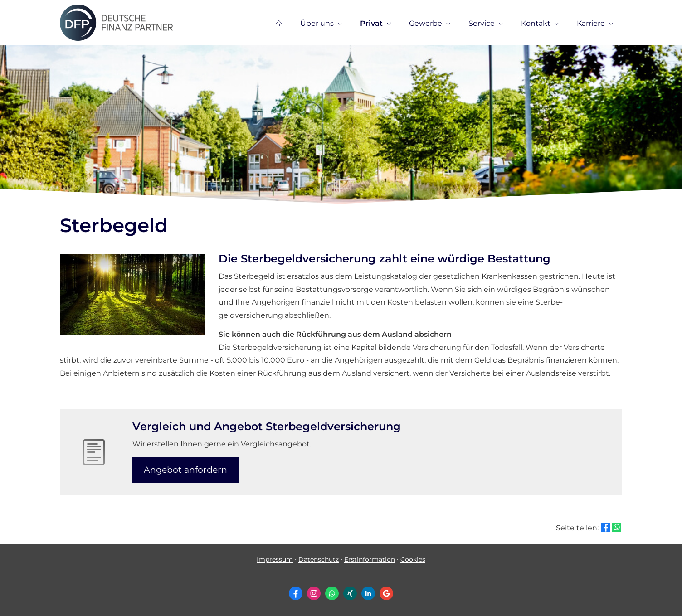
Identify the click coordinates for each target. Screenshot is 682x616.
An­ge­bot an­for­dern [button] (185, 470)
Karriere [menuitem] (591, 23)
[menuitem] (279, 23)
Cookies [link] (413, 559)
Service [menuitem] (482, 23)
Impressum (275, 559)
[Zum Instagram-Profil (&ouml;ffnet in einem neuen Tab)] (314, 593)
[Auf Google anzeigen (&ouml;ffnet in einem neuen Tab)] (386, 593)
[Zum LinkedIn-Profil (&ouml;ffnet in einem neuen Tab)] (368, 593)
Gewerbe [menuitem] (426, 23)
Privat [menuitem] (371, 23)
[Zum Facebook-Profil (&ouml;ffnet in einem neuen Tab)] (296, 593)
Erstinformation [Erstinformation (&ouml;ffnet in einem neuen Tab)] (370, 559)
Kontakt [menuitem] (536, 23)
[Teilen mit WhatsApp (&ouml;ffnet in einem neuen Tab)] (617, 527)
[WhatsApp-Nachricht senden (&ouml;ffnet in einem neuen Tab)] (332, 593)
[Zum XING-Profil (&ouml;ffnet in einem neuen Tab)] (350, 593)
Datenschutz (319, 559)
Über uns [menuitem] (317, 23)
